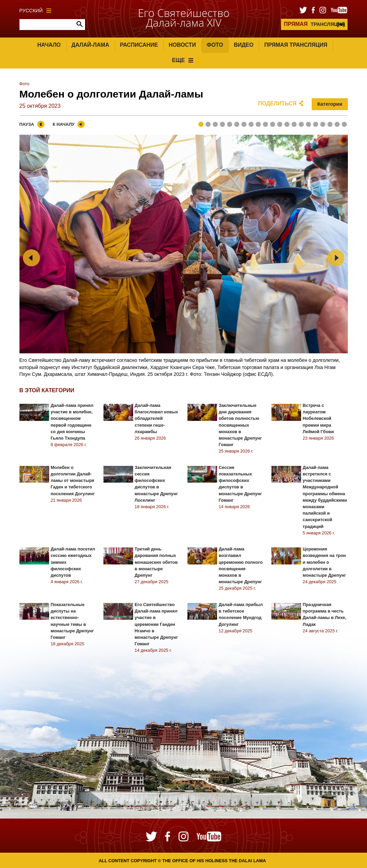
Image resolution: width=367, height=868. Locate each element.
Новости (182, 45)
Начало (49, 45)
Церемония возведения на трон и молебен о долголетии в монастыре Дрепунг (324, 562)
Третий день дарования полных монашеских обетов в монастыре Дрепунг (156, 562)
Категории (330, 104)
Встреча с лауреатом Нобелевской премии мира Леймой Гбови (318, 418)
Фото (215, 45)
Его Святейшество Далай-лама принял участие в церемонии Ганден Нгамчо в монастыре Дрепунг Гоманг (156, 624)
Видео (244, 45)
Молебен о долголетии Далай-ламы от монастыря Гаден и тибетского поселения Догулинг (73, 481)
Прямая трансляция (296, 45)
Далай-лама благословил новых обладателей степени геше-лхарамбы (156, 418)
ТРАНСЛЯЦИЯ (314, 24)
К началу (63, 124)
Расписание (139, 45)
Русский (35, 11)
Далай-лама (90, 45)
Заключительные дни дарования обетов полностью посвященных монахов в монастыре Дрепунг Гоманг (240, 425)
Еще (183, 60)
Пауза (27, 124)
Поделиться (277, 104)
